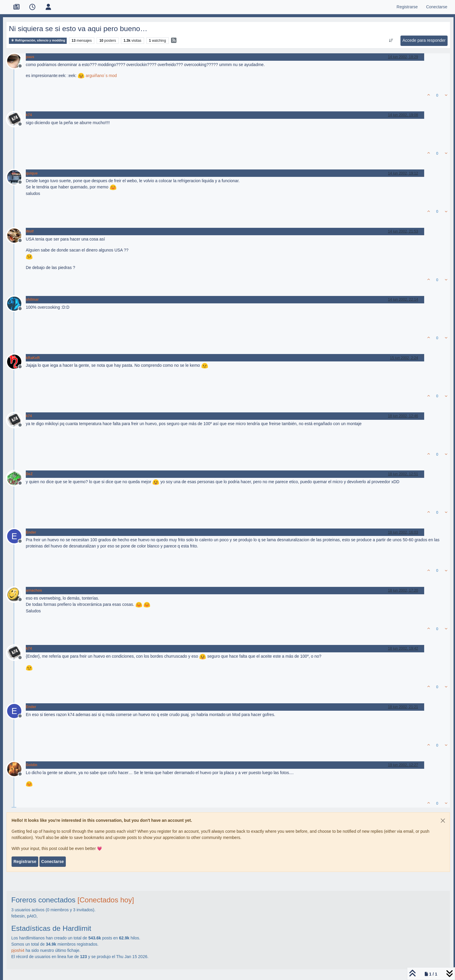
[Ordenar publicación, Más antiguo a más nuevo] (391, 41)
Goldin (32, 765)
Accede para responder (424, 40)
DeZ (29, 474)
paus (30, 57)
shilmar (32, 300)
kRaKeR (33, 358)
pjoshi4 (18, 950)
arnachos (34, 590)
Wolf (30, 231)
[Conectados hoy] (106, 900)
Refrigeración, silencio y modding (38, 40)
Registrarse (25, 861)
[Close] (443, 821)
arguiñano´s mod (101, 76)
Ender (31, 532)
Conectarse (52, 861)
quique (32, 173)
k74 (29, 115)
